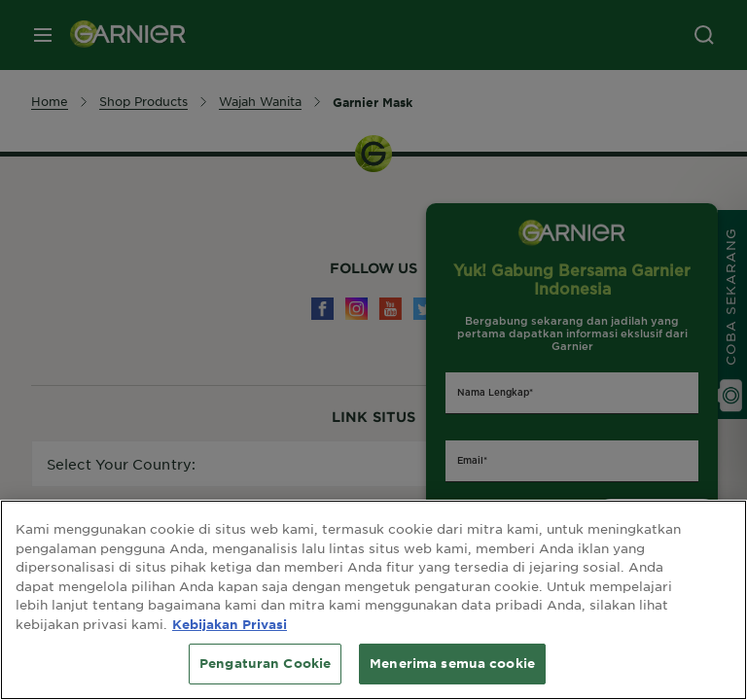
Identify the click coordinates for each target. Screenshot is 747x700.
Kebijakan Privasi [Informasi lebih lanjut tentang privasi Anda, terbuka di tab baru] (230, 624)
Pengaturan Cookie (265, 663)
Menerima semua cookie (452, 663)
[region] (373, 600)
